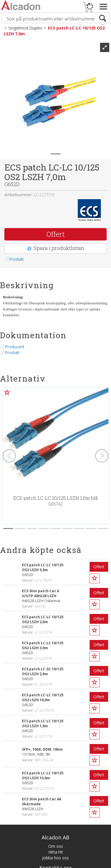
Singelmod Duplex (25, 28)
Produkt (17, 259)
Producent (15, 347)
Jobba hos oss (55, 858)
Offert (56, 234)
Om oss (56, 846)
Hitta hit (56, 852)
